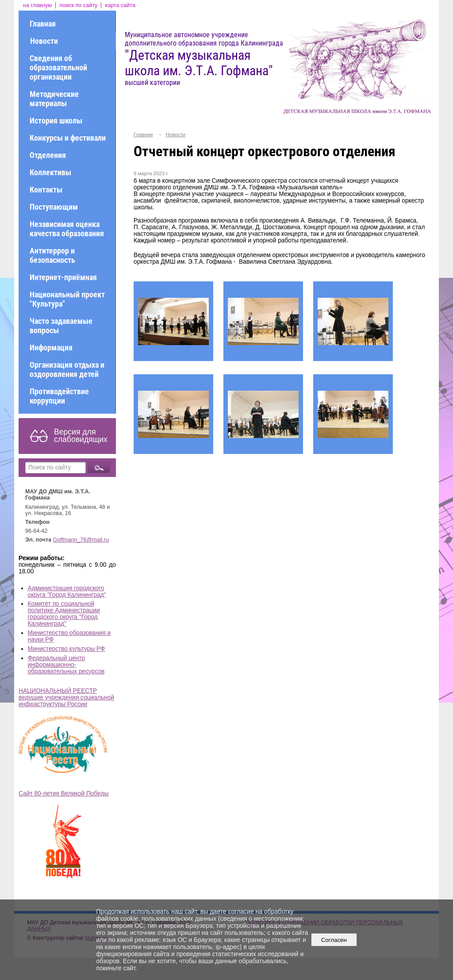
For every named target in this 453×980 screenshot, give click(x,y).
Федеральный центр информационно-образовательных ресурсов (66, 665)
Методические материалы (54, 99)
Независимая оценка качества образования (67, 229)
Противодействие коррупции (59, 396)
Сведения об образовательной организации (58, 67)
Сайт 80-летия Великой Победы (63, 794)
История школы (56, 121)
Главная (43, 24)
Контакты (46, 190)
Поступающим (54, 207)
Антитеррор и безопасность (52, 255)
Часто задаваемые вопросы (61, 326)
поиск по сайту (78, 5)
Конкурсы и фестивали (68, 138)
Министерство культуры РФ (67, 649)
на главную (37, 5)
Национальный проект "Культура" (67, 299)
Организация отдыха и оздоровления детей (67, 369)
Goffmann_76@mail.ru (81, 540)
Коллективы (50, 172)
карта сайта (120, 5)
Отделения (48, 155)
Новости (44, 41)
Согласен (334, 940)
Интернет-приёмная (63, 277)
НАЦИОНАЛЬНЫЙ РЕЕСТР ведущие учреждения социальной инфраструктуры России (66, 698)
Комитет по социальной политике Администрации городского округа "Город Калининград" (64, 614)
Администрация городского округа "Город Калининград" (67, 592)
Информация (51, 348)
